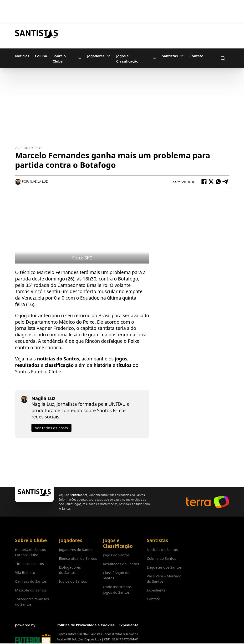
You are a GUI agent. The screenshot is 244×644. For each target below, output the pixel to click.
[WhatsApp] (218, 182)
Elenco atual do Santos (78, 558)
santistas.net (79, 495)
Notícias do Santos (162, 549)
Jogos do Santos (116, 555)
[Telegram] (225, 182)
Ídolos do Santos (73, 581)
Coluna (41, 56)
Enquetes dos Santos (164, 567)
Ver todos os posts (51, 428)
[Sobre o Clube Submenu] (80, 58)
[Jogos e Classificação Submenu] (155, 58)
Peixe (134, 341)
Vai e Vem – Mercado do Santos (164, 579)
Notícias (22, 56)
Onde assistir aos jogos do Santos (117, 589)
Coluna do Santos (161, 558)
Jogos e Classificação (127, 58)
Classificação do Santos (116, 575)
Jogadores (96, 56)
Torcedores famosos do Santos (32, 602)
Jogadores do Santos (76, 549)
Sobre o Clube (59, 58)
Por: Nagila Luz (31, 181)
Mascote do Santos (31, 590)
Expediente (156, 590)
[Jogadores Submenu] (109, 56)
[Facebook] (204, 182)
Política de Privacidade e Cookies (86, 625)
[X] (211, 182)
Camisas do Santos (31, 581)
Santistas (170, 56)
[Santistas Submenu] (182, 56)
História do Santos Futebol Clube (30, 552)
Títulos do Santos (29, 564)
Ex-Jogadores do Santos (70, 570)
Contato (196, 56)
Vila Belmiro (25, 572)
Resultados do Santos (121, 564)
